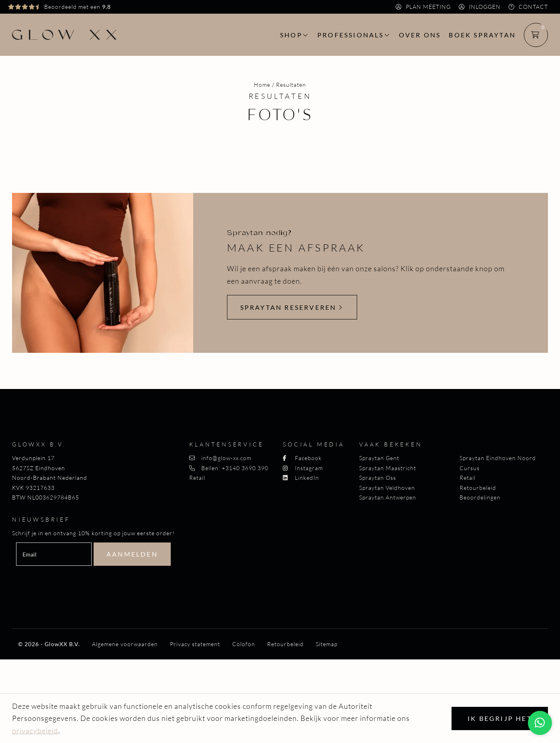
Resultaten (291, 85)
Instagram (303, 468)
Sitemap (327, 644)
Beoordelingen (480, 497)
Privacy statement (195, 644)
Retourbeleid (478, 488)
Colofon (244, 644)
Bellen (229, 468)
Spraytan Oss (378, 478)
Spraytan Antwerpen (388, 497)
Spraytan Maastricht (388, 468)
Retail (197, 478)
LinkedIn (301, 478)
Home (262, 85)
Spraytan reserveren (292, 307)
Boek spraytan (482, 35)
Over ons (420, 35)
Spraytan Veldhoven (387, 488)
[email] (54, 554)
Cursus (470, 468)
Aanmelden (132, 554)
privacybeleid (35, 731)
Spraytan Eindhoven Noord (498, 458)
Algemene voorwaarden (125, 644)
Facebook (302, 458)
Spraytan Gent (379, 458)
